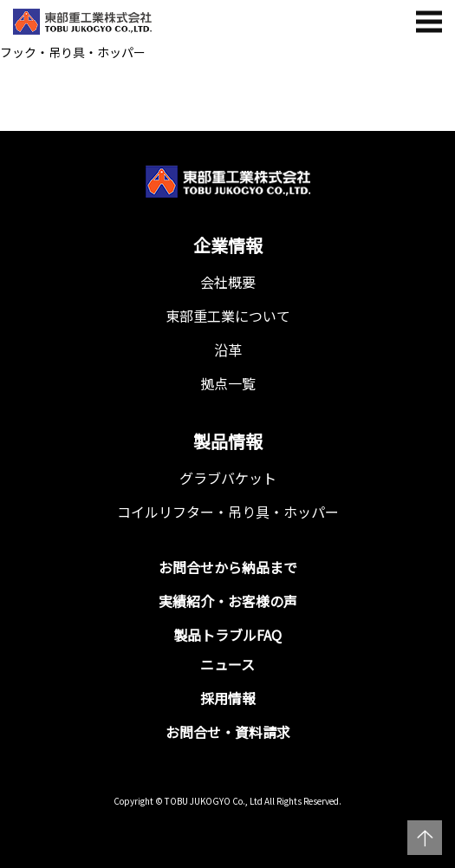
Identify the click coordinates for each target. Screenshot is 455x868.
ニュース (227, 664)
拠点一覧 (228, 383)
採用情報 (228, 698)
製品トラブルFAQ (227, 635)
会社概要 (228, 282)
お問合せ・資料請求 (228, 732)
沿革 (228, 349)
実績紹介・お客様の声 (228, 601)
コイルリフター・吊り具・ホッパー (228, 512)
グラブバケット (228, 478)
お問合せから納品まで (228, 567)
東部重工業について (228, 316)
